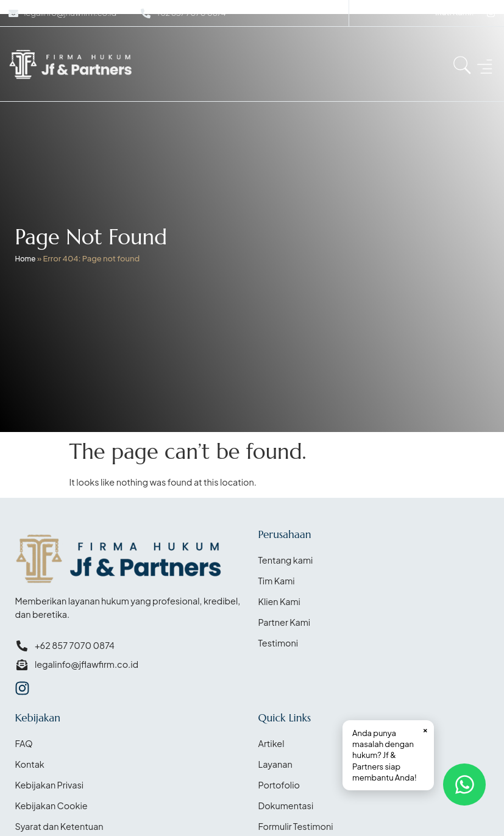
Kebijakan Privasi (49, 785)
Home (25, 259)
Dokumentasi (286, 806)
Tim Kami (277, 581)
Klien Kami (279, 601)
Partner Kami (285, 622)
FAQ (23, 743)
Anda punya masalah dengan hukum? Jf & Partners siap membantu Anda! (390, 753)
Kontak (29, 764)
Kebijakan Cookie (51, 806)
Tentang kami (286, 560)
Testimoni (278, 643)
